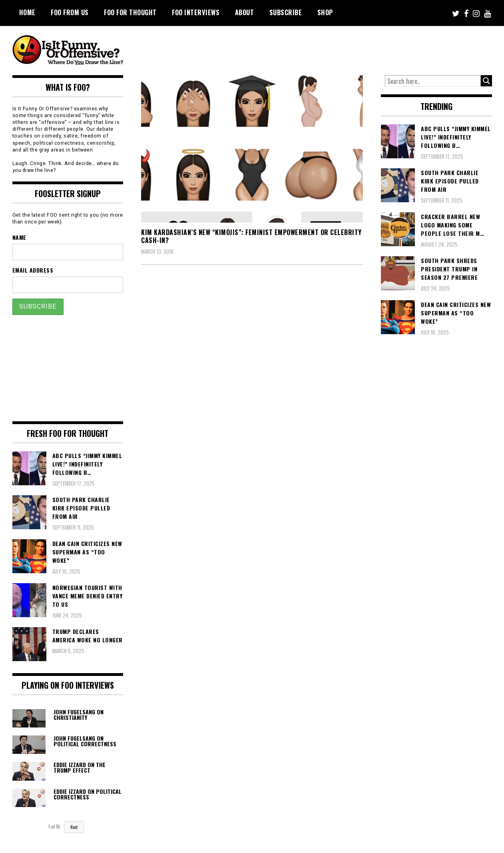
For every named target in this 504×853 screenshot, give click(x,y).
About (245, 12)
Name (19, 237)
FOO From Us (70, 12)
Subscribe (286, 12)
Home (27, 12)
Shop (325, 12)
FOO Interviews (196, 12)
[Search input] (433, 81)
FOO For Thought (130, 12)
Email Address (33, 270)
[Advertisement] (343, 48)
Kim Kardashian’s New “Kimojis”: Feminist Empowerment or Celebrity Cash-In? (251, 236)
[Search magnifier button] (486, 81)
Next (74, 827)
